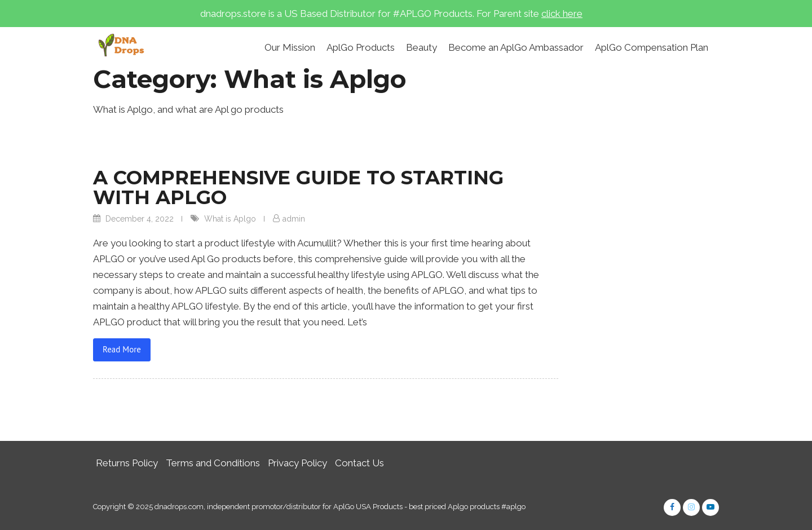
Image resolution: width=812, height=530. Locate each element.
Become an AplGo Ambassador (516, 47)
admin (294, 219)
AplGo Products (361, 47)
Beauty (422, 47)
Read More (122, 349)
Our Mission (290, 47)
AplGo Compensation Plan (652, 47)
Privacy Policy (297, 463)
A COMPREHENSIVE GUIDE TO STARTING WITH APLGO (298, 187)
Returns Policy (127, 463)
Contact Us (359, 463)
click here (562, 14)
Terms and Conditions (213, 463)
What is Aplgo (230, 219)
